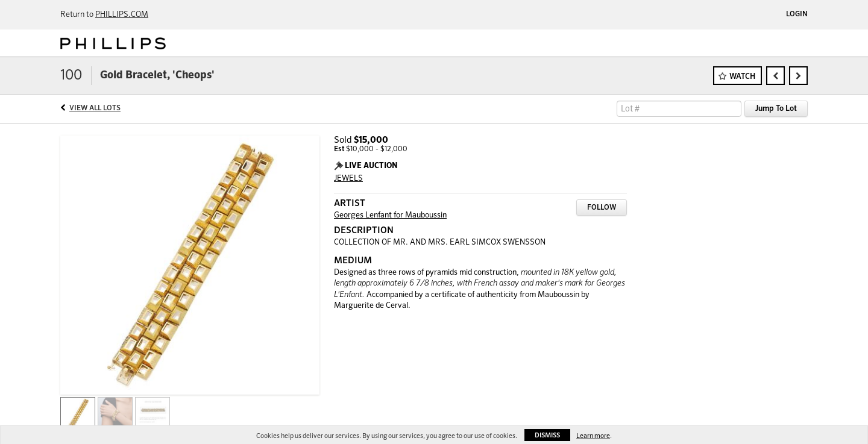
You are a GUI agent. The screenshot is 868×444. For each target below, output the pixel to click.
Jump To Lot (776, 109)
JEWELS (348, 179)
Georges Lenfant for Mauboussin (390, 215)
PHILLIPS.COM (122, 15)
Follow (602, 208)
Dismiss (547, 435)
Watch (742, 77)
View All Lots (95, 108)
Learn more (593, 436)
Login (797, 14)
